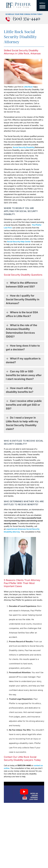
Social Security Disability (23, 147)
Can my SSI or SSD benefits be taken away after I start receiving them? (24, 375)
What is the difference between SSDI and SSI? (22, 284)
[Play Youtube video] (24, 792)
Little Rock (28, 87)
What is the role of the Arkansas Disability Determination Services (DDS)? (22, 331)
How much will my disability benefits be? (20, 390)
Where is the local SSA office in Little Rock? (22, 314)
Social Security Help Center (19, 242)
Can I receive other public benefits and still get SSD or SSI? (24, 405)
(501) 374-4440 (27, 19)
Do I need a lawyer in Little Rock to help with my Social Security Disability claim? (22, 423)
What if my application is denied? (23, 360)
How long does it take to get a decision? (23, 347)
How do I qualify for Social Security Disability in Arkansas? (23, 299)
